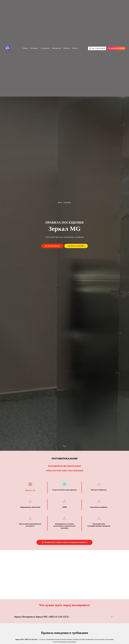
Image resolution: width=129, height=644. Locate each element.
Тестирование (45, 48)
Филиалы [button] (67, 48)
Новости (75, 48)
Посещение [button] (34, 48)
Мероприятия (57, 48)
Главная (25, 48)
